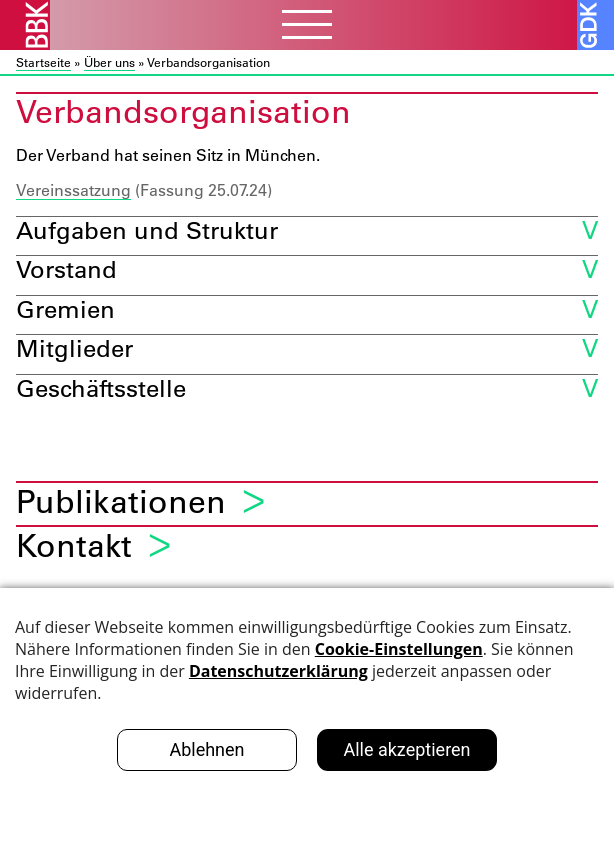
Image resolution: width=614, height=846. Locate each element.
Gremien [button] (65, 308)
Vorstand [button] (66, 268)
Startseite (43, 62)
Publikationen (121, 501)
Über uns (109, 62)
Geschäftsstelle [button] (101, 387)
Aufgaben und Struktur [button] (147, 229)
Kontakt (74, 545)
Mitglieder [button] (74, 347)
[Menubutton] (307, 27)
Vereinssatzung (73, 190)
